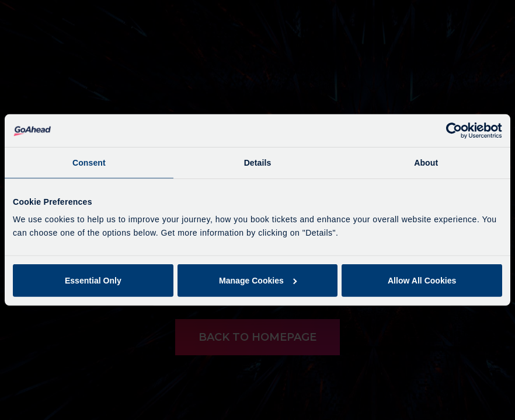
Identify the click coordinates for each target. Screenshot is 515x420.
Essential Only (93, 281)
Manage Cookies (258, 281)
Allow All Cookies (422, 281)
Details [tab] (258, 163)
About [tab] (426, 163)
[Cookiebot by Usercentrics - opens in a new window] (451, 131)
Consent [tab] (89, 163)
